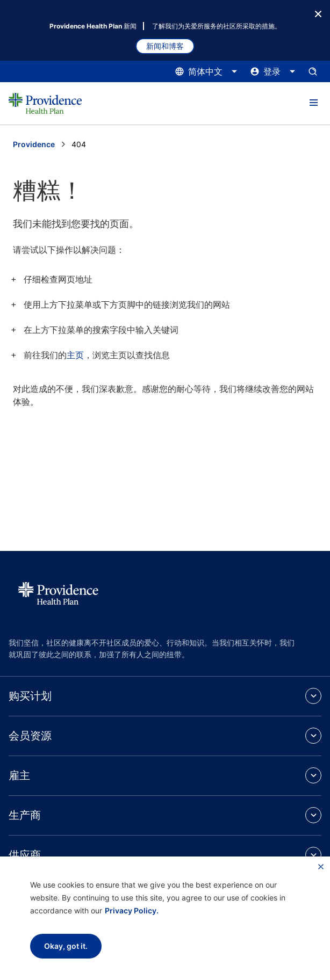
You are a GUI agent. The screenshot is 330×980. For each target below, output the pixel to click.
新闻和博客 (165, 46)
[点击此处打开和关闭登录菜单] (273, 71)
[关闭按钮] (318, 13)
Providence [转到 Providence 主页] (34, 144)
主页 (75, 355)
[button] (313, 103)
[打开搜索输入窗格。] (313, 71)
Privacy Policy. (132, 910)
